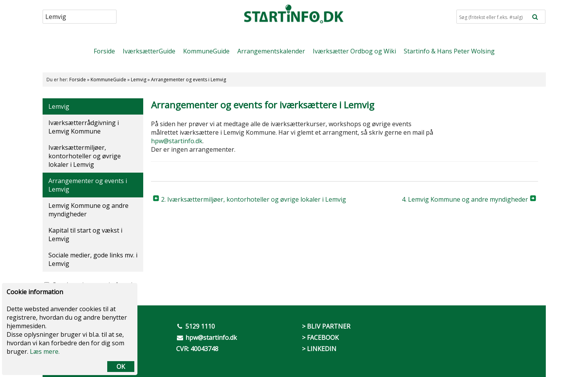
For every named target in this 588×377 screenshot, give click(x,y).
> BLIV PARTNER (326, 326)
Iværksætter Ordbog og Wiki (354, 51)
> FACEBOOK (320, 338)
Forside (104, 51)
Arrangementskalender (271, 51)
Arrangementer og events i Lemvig (189, 80)
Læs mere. (45, 351)
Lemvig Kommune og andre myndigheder (88, 210)
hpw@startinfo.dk (177, 141)
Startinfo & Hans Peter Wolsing (449, 51)
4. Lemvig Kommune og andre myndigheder (465, 199)
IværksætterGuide (149, 51)
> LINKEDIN (319, 349)
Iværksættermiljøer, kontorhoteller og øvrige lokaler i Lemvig (85, 156)
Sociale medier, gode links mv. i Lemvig (93, 259)
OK (121, 367)
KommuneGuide (206, 51)
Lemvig (139, 80)
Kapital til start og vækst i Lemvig (85, 235)
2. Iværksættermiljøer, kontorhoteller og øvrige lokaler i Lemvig (254, 199)
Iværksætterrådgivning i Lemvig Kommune (84, 127)
